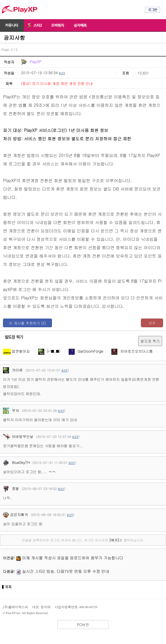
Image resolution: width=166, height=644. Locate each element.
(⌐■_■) (49, 351)
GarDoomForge (86, 351)
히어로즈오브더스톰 (132, 351)
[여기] (114, 540)
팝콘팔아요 (16, 351)
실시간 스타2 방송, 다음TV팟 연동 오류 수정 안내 (66, 571)
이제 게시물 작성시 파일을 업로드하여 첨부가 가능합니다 (73, 558)
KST (62, 73)
